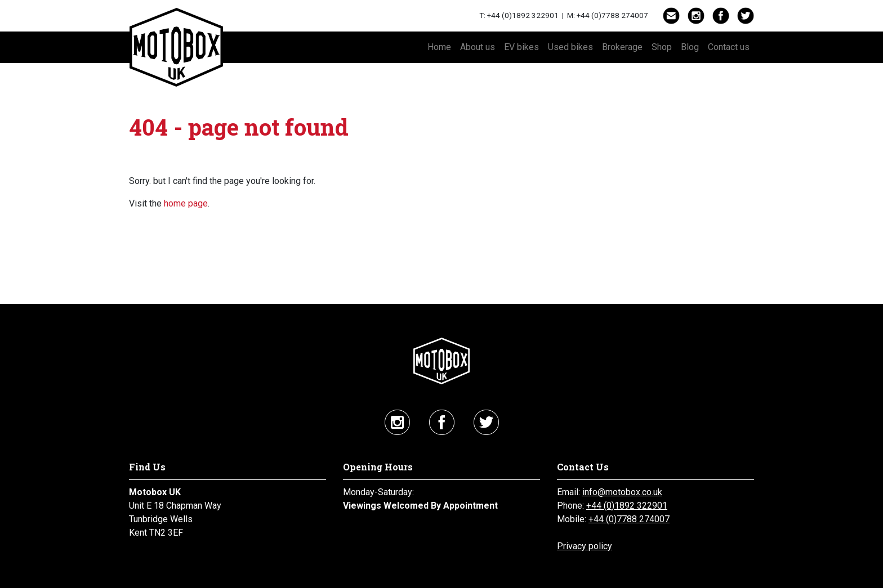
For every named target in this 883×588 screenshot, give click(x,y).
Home (439, 47)
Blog (690, 47)
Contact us (729, 47)
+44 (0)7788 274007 (612, 15)
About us (478, 47)
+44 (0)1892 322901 (523, 15)
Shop (662, 47)
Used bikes (570, 47)
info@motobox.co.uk (622, 492)
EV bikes (521, 47)
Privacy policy (585, 546)
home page (186, 203)
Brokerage (622, 47)
